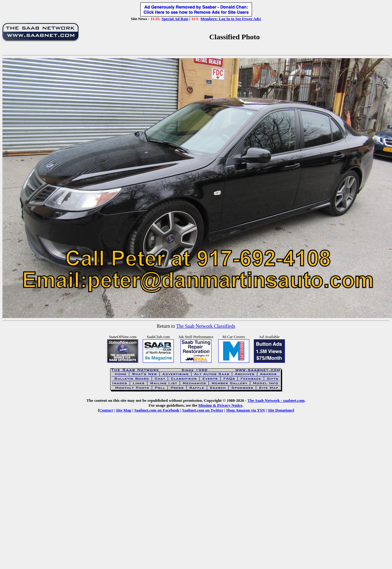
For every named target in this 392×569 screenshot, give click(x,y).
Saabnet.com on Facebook (157, 410)
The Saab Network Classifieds (206, 326)
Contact (106, 410)
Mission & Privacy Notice (220, 405)
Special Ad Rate (175, 19)
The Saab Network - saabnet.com (276, 400)
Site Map (123, 410)
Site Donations (280, 410)
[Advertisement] (195, 482)
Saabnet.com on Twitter (203, 410)
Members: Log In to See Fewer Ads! (231, 19)
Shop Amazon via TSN (246, 410)
